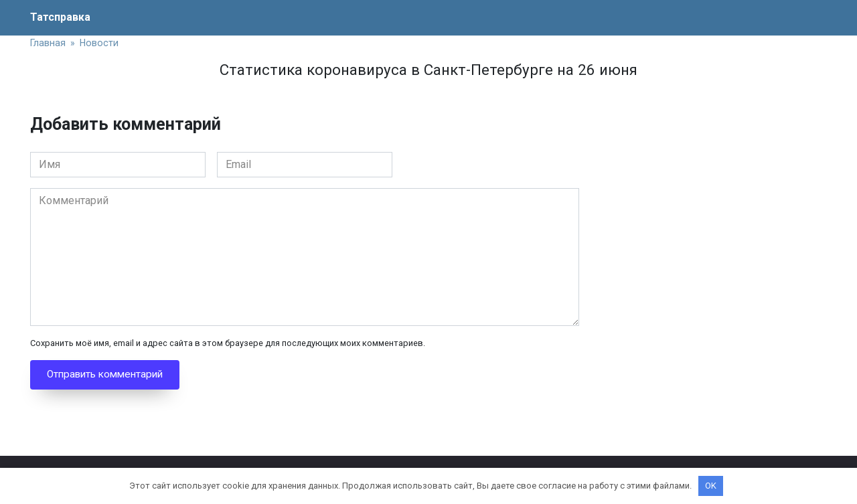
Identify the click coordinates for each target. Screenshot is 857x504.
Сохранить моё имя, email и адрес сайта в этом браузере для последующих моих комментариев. (228, 343)
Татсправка (60, 17)
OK (711, 486)
